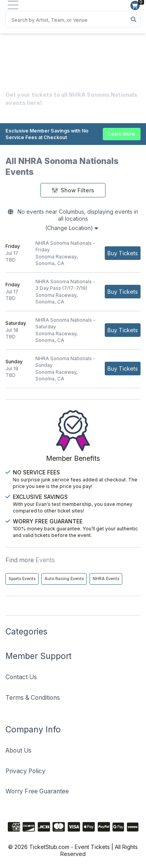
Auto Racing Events (64, 579)
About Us (18, 750)
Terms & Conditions (33, 698)
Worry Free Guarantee (37, 791)
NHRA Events (106, 579)
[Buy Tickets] (123, 253)
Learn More (122, 134)
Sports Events (22, 579)
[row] (73, 254)
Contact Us (21, 677)
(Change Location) (72, 228)
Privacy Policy (26, 771)
